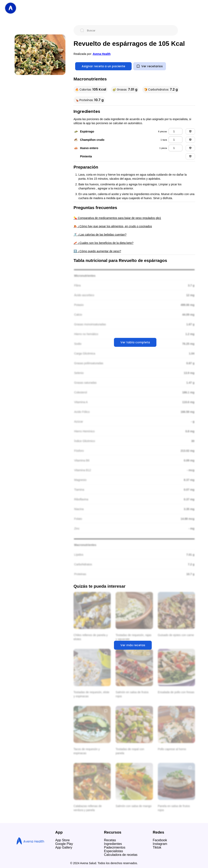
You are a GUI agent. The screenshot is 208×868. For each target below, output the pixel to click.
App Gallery (64, 847)
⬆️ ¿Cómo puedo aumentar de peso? (97, 251)
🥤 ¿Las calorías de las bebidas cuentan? (100, 235)
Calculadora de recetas (121, 855)
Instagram (160, 844)
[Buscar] (129, 30)
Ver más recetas (133, 645)
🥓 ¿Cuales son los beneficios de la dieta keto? (103, 243)
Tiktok (157, 847)
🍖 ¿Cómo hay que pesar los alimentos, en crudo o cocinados (113, 226)
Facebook (160, 840)
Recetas (110, 840)
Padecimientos (115, 847)
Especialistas (113, 851)
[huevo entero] (175, 148)
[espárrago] (175, 131)
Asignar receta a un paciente (103, 66)
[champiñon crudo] (175, 140)
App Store (62, 840)
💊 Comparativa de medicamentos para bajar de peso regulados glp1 (117, 218)
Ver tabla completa (135, 342)
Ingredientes (113, 844)
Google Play (64, 844)
